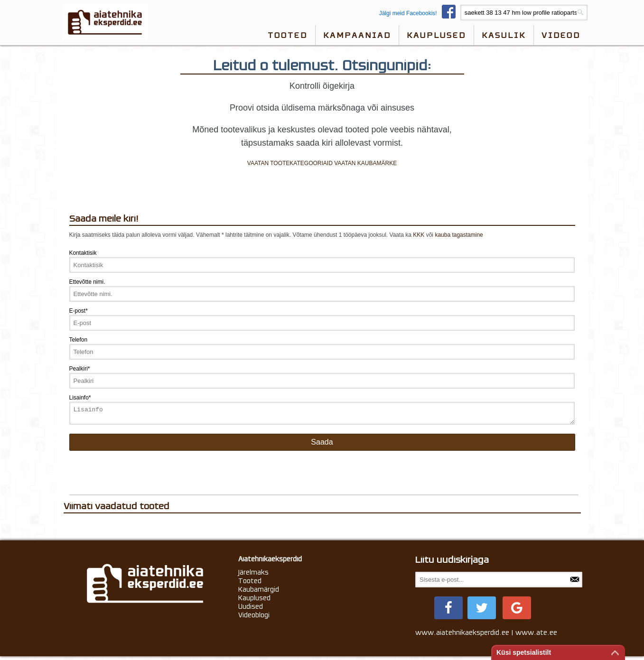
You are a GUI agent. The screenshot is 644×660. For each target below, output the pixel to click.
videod (561, 35)
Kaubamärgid (259, 592)
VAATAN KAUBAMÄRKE (365, 163)
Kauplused (436, 35)
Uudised (251, 609)
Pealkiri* (80, 369)
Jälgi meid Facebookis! (420, 13)
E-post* (79, 311)
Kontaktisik (83, 253)
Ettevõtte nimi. (87, 282)
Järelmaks (253, 575)
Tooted (288, 35)
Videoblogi (254, 618)
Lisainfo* (80, 398)
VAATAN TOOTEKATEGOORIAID (290, 163)
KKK (419, 235)
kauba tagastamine (459, 235)
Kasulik (504, 35)
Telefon (79, 340)
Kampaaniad (357, 35)
